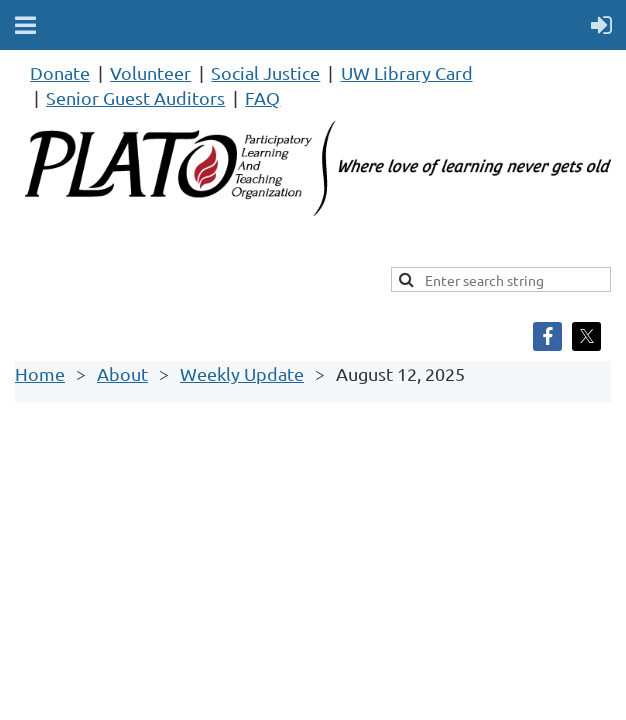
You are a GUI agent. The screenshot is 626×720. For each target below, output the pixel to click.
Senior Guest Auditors (135, 97)
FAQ (262, 97)
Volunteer (150, 72)
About (122, 373)
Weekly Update (242, 373)
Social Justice (265, 72)
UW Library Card (407, 72)
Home (40, 373)
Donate (60, 72)
